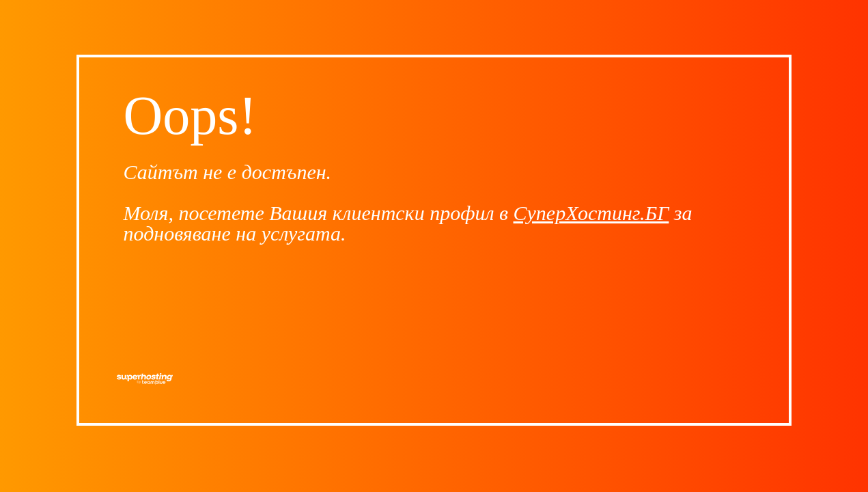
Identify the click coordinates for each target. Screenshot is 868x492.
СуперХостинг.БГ (591, 213)
